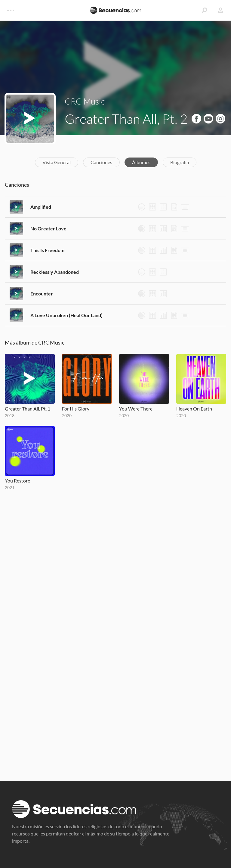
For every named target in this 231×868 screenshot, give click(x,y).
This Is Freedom (47, 250)
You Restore (17, 481)
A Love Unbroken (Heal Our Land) (66, 315)
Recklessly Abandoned (55, 272)
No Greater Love (48, 228)
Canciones (101, 162)
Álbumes (141, 162)
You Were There (136, 409)
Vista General (57, 162)
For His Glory (76, 409)
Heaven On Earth (194, 409)
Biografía (180, 162)
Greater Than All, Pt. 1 (28, 409)
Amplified (41, 207)
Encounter (42, 293)
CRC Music (85, 101)
